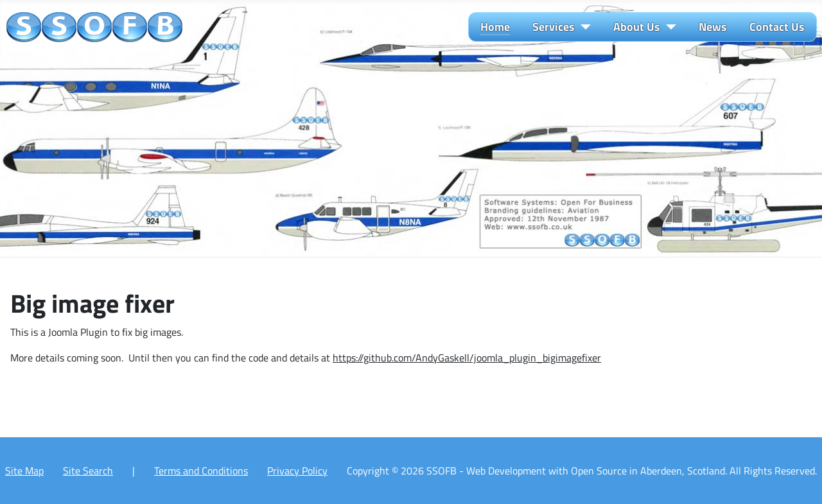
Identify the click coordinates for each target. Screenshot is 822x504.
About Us (637, 27)
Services (554, 27)
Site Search (88, 471)
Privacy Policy (297, 471)
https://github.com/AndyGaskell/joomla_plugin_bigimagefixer (467, 358)
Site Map (24, 471)
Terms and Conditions (201, 471)
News (713, 27)
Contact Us (777, 27)
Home (495, 27)
